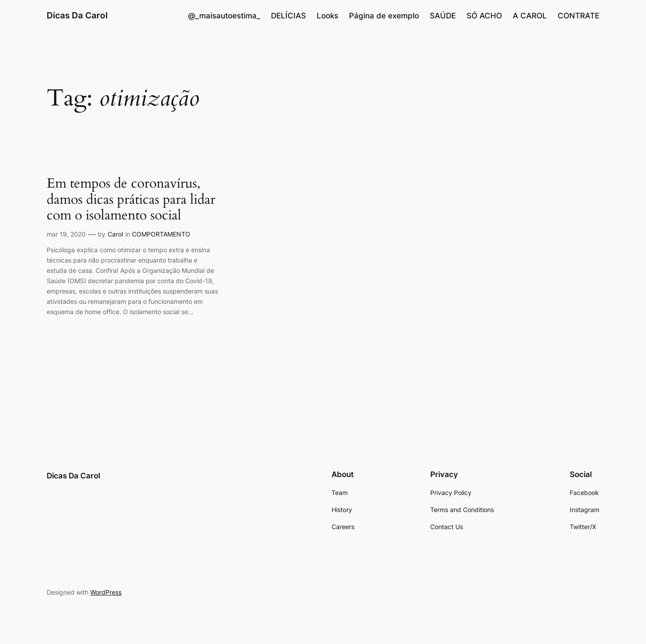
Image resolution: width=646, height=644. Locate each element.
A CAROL (530, 16)
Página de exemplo (384, 16)
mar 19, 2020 (66, 234)
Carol (115, 234)
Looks (327, 16)
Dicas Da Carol (77, 15)
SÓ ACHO (484, 16)
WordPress (106, 592)
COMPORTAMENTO (161, 234)
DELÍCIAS (288, 16)
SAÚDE (443, 16)
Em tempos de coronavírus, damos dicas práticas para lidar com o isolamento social (131, 200)
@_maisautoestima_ (224, 16)
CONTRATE (578, 16)
